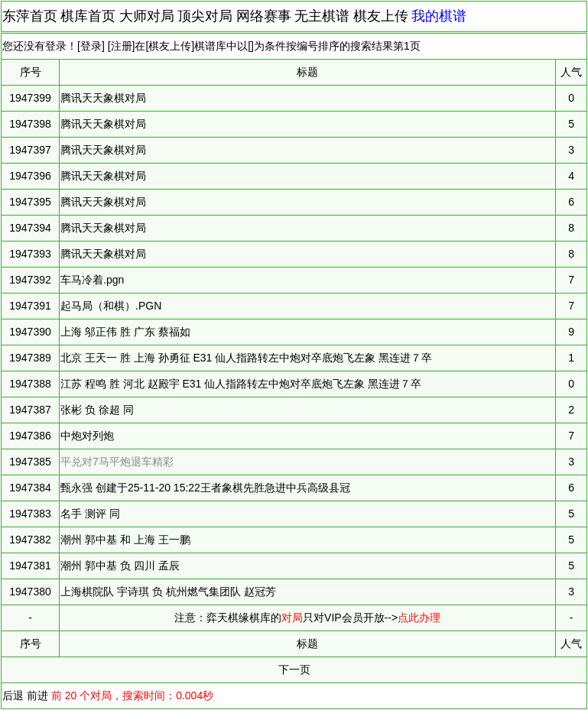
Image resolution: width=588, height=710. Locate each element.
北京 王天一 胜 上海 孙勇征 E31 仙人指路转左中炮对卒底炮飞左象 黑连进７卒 (246, 358)
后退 (13, 695)
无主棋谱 (322, 16)
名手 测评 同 (90, 514)
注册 (122, 46)
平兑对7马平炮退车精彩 (117, 462)
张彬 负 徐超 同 (97, 410)
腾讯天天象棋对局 (103, 98)
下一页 (294, 669)
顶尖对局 (205, 16)
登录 (91, 46)
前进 (37, 695)
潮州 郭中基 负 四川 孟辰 (120, 566)
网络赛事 (264, 16)
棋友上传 (381, 16)
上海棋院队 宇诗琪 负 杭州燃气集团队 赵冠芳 (168, 592)
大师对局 (147, 16)
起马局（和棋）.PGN (111, 306)
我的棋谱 (439, 16)
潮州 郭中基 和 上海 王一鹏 (125, 540)
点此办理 (419, 618)
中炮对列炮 (87, 436)
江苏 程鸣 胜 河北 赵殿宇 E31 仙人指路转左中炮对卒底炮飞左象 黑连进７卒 (241, 384)
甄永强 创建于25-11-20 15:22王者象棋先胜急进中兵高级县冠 (205, 488)
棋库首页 (88, 16)
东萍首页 (30, 16)
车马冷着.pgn (92, 280)
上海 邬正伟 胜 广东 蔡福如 (125, 332)
